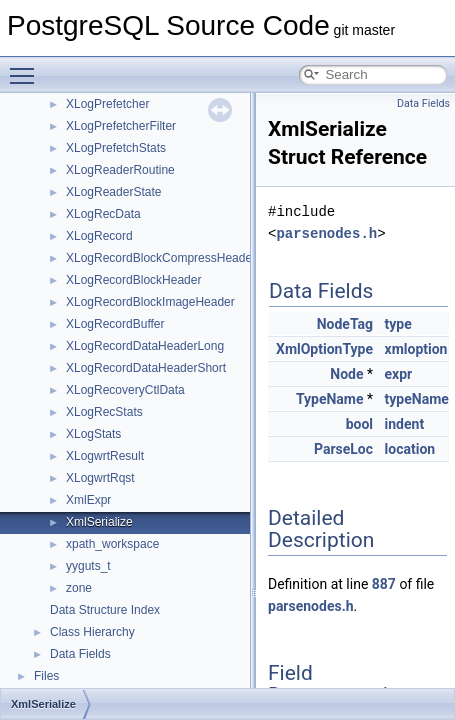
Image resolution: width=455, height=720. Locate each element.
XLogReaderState (113, 192)
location (410, 449)
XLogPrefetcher (107, 104)
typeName (417, 399)
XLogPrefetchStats (116, 148)
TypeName (330, 399)
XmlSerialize (99, 522)
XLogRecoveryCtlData (125, 390)
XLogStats (93, 434)
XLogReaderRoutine (120, 170)
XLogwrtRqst (100, 478)
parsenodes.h (326, 233)
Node (346, 374)
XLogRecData (103, 214)
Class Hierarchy (92, 632)
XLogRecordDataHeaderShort (146, 368)
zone (79, 588)
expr (399, 374)
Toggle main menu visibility (27, 67)
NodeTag (345, 324)
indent (405, 424)
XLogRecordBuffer (115, 324)
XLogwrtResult (105, 456)
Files (46, 676)
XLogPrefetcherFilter (121, 126)
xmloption (416, 349)
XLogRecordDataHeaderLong (145, 346)
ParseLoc (343, 449)
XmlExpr (88, 500)
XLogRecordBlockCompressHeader (161, 258)
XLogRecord (99, 236)
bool (359, 424)
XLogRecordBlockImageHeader (150, 302)
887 (384, 584)
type (398, 324)
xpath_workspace (112, 544)
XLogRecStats (104, 412)
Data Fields (80, 654)
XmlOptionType (324, 349)
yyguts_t (88, 566)
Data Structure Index (105, 610)
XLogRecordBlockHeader (133, 280)
